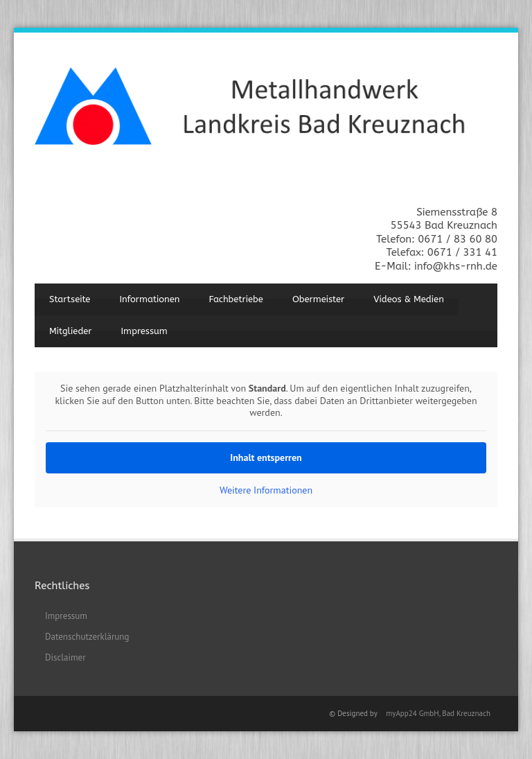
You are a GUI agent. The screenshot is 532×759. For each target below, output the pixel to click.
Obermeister (318, 299)
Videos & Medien (409, 299)
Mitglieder (71, 331)
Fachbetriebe (236, 299)
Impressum (144, 331)
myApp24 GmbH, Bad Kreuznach (438, 713)
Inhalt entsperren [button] (266, 457)
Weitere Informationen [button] (266, 490)
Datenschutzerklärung (87, 637)
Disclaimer (65, 657)
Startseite (70, 299)
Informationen (149, 299)
